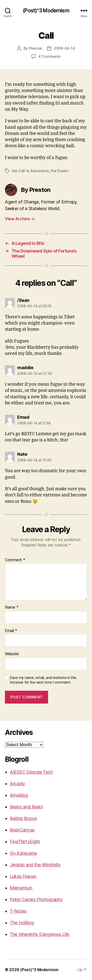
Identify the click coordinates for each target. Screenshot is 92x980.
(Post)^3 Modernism (46, 10)
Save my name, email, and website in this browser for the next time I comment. (43, 680)
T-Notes (18, 911)
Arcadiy (17, 784)
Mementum (21, 888)
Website (12, 654)
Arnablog (19, 795)
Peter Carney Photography (36, 899)
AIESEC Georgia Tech (31, 772)
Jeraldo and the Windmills (35, 865)
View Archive (20, 219)
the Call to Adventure (30, 171)
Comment (15, 560)
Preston (36, 48)
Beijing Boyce (23, 818)
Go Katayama (23, 853)
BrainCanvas (22, 830)
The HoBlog (22, 923)
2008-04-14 (64, 48)
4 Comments (49, 56)
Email (11, 631)
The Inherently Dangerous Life (39, 934)
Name (12, 607)
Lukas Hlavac (23, 876)
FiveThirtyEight (25, 842)
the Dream (60, 171)
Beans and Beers (26, 807)
